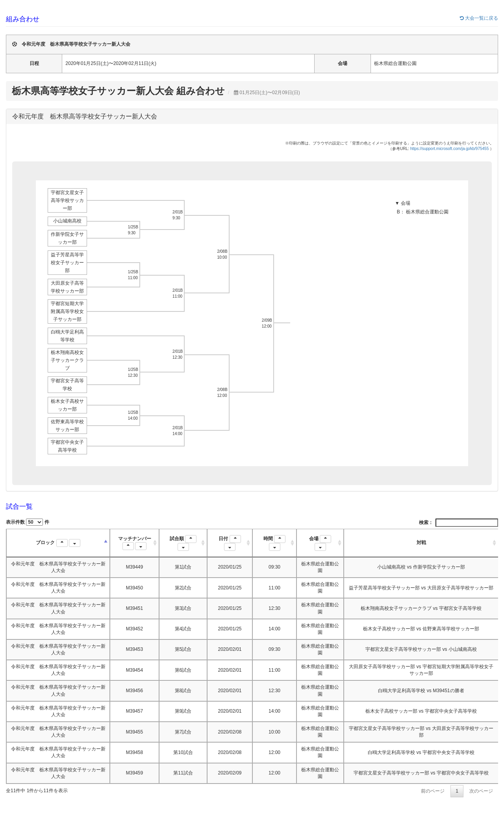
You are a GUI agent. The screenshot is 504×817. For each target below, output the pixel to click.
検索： (459, 523)
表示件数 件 (28, 522)
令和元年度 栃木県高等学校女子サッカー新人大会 (85, 116)
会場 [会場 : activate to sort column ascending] (320, 543)
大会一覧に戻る (479, 18)
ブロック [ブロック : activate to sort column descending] (58, 543)
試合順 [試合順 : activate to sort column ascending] (183, 543)
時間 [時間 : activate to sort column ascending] (274, 543)
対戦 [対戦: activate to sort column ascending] (421, 543)
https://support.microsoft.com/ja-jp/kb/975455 (450, 149)
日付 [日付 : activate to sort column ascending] (230, 543)
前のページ (433, 791)
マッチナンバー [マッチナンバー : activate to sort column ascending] (135, 543)
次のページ (481, 791)
